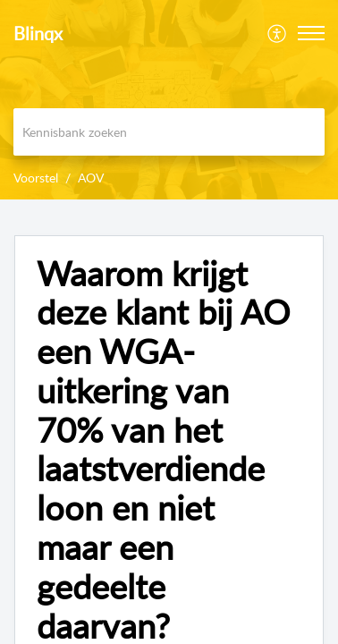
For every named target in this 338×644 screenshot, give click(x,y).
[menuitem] (278, 33)
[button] (311, 33)
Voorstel (36, 178)
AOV (91, 178)
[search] (169, 132)
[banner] (169, 100)
